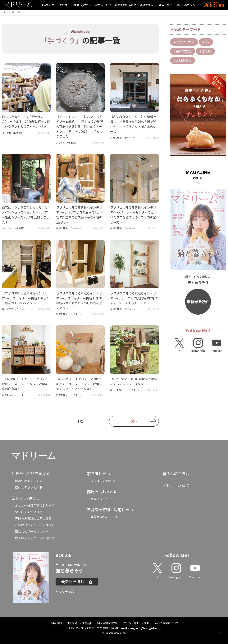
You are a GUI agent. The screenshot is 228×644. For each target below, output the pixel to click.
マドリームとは (176, 485)
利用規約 (57, 623)
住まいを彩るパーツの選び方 (35, 538)
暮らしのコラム (186, 5)
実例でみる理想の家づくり (33, 518)
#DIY (206, 42)
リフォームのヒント (104, 481)
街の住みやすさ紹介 (29, 481)
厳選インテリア (101, 499)
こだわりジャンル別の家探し (35, 525)
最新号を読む (198, 301)
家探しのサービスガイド (32, 531)
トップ (7, 12)
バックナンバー (66, 592)
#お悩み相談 (183, 60)
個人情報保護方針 (108, 623)
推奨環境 (72, 623)
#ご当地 (205, 51)
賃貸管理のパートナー (106, 517)
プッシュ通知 (131, 623)
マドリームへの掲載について (161, 623)
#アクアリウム (184, 42)
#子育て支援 (183, 51)
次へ (134, 421)
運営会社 (87, 623)
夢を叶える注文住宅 (29, 512)
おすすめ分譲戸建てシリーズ (35, 505)
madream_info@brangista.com (142, 628)
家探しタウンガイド (29, 487)
